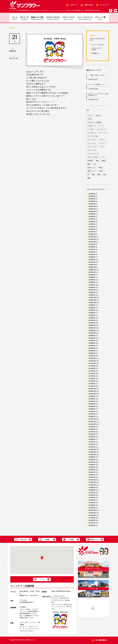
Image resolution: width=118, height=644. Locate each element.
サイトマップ (104, 5)
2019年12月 (92, 299)
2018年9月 (92, 337)
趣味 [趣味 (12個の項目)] (89, 179)
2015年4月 (92, 441)
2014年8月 (92, 461)
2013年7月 (92, 494)
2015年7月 (92, 433)
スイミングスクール (86, 19)
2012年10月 (92, 516)
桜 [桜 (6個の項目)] (88, 176)
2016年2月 (92, 415)
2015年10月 (92, 425)
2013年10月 (92, 486)
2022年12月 (92, 208)
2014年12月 (92, 451)
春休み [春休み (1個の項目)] (101, 169)
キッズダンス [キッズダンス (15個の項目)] (92, 134)
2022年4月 (92, 228)
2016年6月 (92, 405)
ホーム (14, 19)
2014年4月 (92, 471)
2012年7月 (92, 524)
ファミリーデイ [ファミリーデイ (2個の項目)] (92, 148)
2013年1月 (92, 509)
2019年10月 (92, 304)
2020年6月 (92, 284)
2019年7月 (92, 311)
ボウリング (24, 19)
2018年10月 (92, 334)
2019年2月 (92, 324)
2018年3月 (92, 352)
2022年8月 (92, 218)
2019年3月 (92, 322)
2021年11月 (92, 240)
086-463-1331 (62, 605)
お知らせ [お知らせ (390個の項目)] (98, 116)
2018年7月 (92, 342)
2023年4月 (92, 197)
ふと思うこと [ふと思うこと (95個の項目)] (92, 127)
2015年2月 (92, 446)
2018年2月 (92, 354)
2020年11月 (92, 271)
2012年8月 (92, 522)
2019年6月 (92, 314)
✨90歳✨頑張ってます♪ (97, 76)
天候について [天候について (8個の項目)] (92, 169)
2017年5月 (92, 377)
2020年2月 (92, 294)
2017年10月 (92, 365)
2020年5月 (92, 286)
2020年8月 (92, 278)
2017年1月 (92, 387)
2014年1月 (92, 479)
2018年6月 (92, 344)
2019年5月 (92, 316)
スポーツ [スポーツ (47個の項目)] (102, 141)
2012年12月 (92, 511)
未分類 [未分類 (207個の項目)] (101, 172)
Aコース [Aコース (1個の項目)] (90, 116)
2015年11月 (92, 423)
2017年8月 (92, 370)
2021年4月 (92, 258)
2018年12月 (92, 329)
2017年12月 (92, 360)
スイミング (95, 46)
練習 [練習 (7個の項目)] (99, 176)
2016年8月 (92, 400)
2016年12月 (92, 390)
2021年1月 (92, 266)
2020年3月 (92, 291)
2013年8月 (92, 491)
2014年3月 (92, 473)
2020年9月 (92, 276)
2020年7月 (92, 281)
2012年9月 (92, 519)
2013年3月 (92, 504)
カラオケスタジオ (53, 19)
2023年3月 (92, 200)
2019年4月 (92, 319)
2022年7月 (92, 220)
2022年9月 (92, 215)
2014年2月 (92, 476)
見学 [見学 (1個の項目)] (105, 176)
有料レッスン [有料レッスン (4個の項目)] (92, 172)
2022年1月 (92, 235)
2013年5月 (92, 499)
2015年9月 (92, 428)
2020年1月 (92, 296)
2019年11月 (92, 301)
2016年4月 (92, 410)
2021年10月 (92, 243)
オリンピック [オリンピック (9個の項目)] (101, 130)
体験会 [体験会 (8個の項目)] (104, 162)
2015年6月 (92, 435)
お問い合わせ (89, 5)
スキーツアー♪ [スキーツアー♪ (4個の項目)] (92, 141)
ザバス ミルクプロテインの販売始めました (98, 96)
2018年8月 (92, 339)
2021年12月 (92, 238)
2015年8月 (92, 430)
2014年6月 (92, 466)
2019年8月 (92, 309)
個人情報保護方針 (101, 640)
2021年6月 (92, 253)
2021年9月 (92, 246)
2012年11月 (92, 514)
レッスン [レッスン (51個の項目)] (103, 158)
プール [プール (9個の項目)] (102, 148)
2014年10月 (92, 456)
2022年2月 (92, 233)
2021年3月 (92, 261)
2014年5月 (92, 468)
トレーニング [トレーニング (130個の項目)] (92, 144)
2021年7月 (92, 251)
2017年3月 (92, 382)
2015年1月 (92, 448)
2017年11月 (92, 362)
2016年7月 (92, 403)
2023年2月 (92, 203)
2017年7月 (92, 372)
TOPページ (74, 5)
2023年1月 (92, 205)
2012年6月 (92, 527)
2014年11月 (92, 453)
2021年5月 (92, 256)
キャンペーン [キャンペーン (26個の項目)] (103, 134)
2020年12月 (92, 268)
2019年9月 (92, 306)
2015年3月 (92, 443)
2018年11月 (92, 332)
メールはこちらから (58, 596)
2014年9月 (92, 458)
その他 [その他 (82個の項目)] (90, 120)
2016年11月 (92, 392)
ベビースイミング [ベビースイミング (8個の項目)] (93, 155)
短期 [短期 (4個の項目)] (93, 176)
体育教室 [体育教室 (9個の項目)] (90, 162)
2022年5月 (92, 225)
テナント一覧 (102, 19)
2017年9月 (92, 367)
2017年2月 (92, 385)
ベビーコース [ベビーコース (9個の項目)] (92, 151)
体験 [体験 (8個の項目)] (97, 162)
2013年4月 (92, 501)
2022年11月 (92, 210)
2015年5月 (92, 438)
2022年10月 (92, 213)
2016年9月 (92, 397)
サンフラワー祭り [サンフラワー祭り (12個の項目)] (93, 137)
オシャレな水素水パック (97, 86)
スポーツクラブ (69, 19)
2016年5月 (92, 408)
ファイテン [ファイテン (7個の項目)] (102, 144)
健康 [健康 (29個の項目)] (89, 165)
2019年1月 (92, 327)
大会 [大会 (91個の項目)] (95, 165)
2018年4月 (92, 349)
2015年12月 (92, 420)
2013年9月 (92, 489)
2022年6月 (92, 223)
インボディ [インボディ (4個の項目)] (91, 130)
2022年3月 (92, 230)
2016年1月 (92, 418)
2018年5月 (92, 347)
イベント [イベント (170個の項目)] (101, 127)
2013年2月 (92, 506)
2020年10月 (92, 273)
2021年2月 (92, 263)
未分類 (94, 54)
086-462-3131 (60, 598)
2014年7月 (92, 463)
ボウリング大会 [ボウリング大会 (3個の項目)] (92, 158)
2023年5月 (92, 195)
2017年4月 (92, 380)
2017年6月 (92, 375)
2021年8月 (92, 248)
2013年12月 (92, 481)
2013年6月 (92, 496)
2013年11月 (92, 484)
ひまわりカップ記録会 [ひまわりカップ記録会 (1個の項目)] (94, 123)
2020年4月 (92, 289)
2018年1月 (92, 357)
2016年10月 (92, 395)
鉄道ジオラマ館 (37, 19)
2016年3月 (92, 413)
